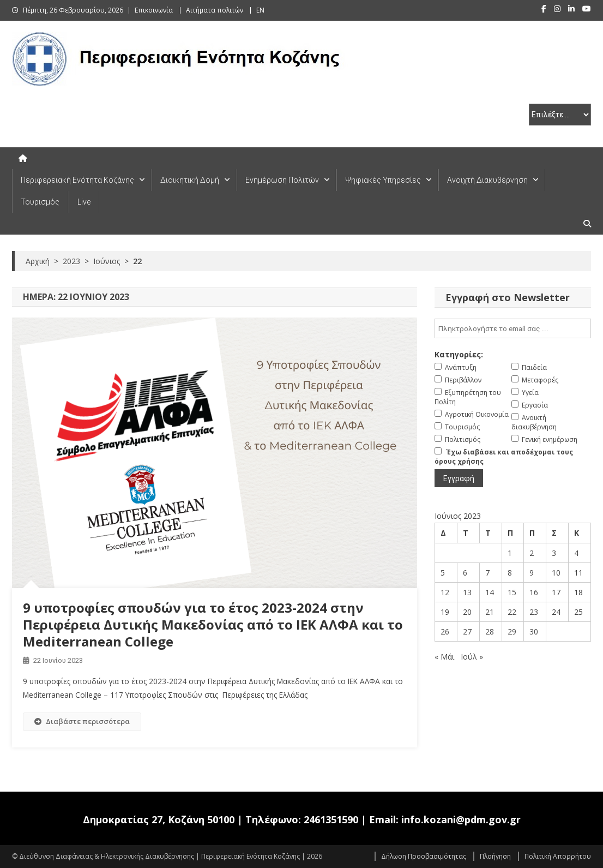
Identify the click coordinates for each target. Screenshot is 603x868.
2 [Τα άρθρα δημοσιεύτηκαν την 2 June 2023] (532, 553)
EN (260, 10)
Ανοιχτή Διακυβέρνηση (487, 180)
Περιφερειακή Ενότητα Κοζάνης (77, 180)
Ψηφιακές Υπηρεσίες (383, 180)
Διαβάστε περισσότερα (82, 721)
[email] (513, 328)
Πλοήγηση (495, 856)
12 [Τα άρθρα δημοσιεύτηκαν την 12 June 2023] (445, 592)
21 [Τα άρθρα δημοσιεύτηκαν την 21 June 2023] (490, 612)
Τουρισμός (40, 202)
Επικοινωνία (154, 10)
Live (84, 202)
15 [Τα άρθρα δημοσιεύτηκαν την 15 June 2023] (512, 592)
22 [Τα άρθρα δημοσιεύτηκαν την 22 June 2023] (512, 612)
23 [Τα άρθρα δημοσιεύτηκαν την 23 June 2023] (534, 612)
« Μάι (444, 657)
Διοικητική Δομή (190, 180)
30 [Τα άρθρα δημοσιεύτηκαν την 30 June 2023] (534, 631)
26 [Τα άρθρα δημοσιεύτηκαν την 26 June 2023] (445, 631)
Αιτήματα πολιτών (215, 10)
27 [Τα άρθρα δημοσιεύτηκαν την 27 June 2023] (467, 631)
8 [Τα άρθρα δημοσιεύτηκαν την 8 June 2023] (510, 573)
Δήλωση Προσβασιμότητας (424, 856)
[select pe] (560, 115)
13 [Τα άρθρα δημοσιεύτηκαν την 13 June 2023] (467, 592)
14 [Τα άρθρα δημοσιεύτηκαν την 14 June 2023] (490, 592)
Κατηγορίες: (459, 354)
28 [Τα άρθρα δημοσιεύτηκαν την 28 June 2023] (490, 631)
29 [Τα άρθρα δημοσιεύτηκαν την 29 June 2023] (512, 631)
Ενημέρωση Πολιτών (282, 180)
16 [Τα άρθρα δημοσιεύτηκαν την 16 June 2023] (534, 592)
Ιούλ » (472, 657)
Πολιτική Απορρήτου (558, 856)
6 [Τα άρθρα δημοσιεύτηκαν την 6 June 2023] (465, 573)
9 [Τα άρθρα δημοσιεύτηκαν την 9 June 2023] (532, 573)
